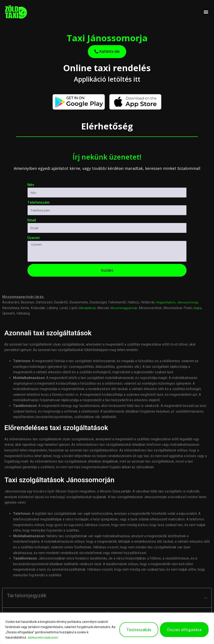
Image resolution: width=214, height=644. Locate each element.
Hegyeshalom (166, 302)
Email (32, 220)
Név (31, 185)
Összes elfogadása (184, 630)
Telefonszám (38, 202)
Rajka (200, 308)
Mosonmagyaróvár (126, 308)
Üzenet (34, 238)
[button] (206, 12)
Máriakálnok (88, 308)
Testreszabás (139, 630)
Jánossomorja (189, 302)
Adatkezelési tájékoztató (45, 638)
